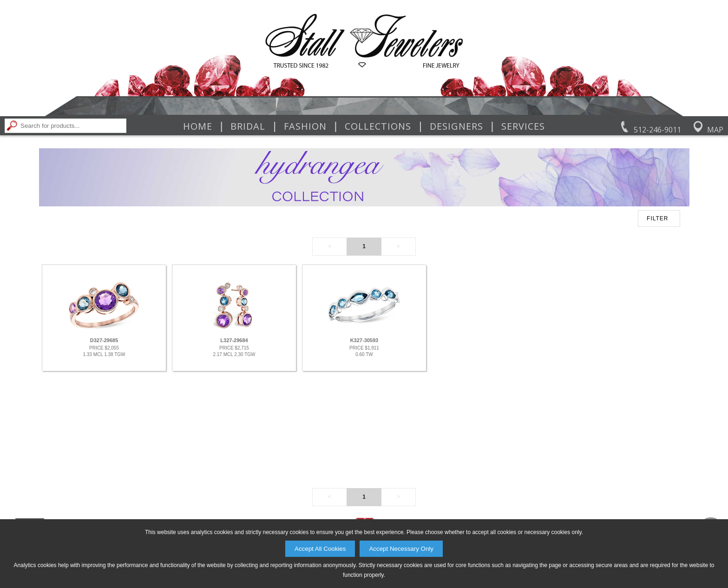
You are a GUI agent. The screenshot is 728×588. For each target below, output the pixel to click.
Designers (456, 126)
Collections (378, 126)
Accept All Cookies (320, 549)
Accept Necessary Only (401, 549)
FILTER (657, 218)
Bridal (248, 126)
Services (523, 126)
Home (198, 126)
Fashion (305, 126)
